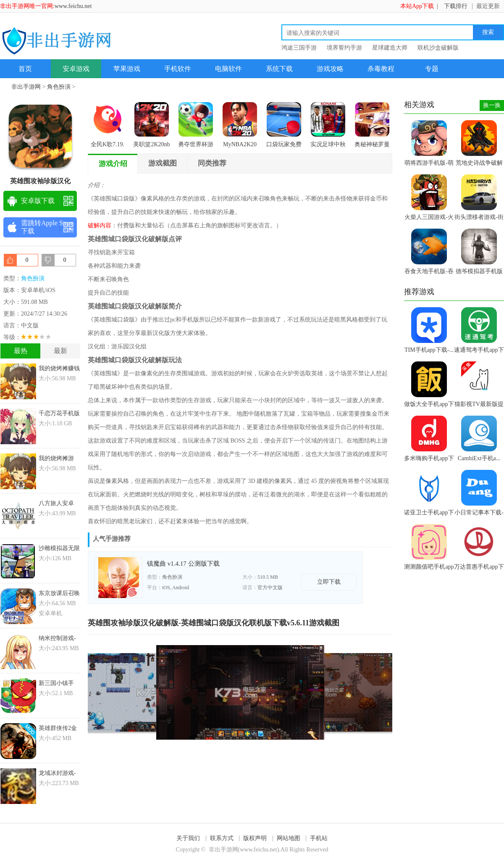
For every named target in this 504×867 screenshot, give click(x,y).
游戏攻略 (330, 69)
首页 (25, 69)
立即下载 (329, 582)
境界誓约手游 (344, 48)
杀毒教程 (381, 69)
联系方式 (222, 838)
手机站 (319, 838)
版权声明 (255, 838)
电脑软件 (228, 69)
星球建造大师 (390, 48)
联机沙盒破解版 (438, 48)
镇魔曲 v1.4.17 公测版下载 (183, 564)
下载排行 (456, 6)
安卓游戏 (76, 69)
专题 (432, 69)
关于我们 (188, 838)
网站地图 (289, 838)
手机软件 (178, 69)
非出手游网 (26, 87)
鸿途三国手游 (299, 48)
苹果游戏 (127, 69)
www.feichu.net (73, 6)
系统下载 (279, 69)
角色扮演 (59, 87)
